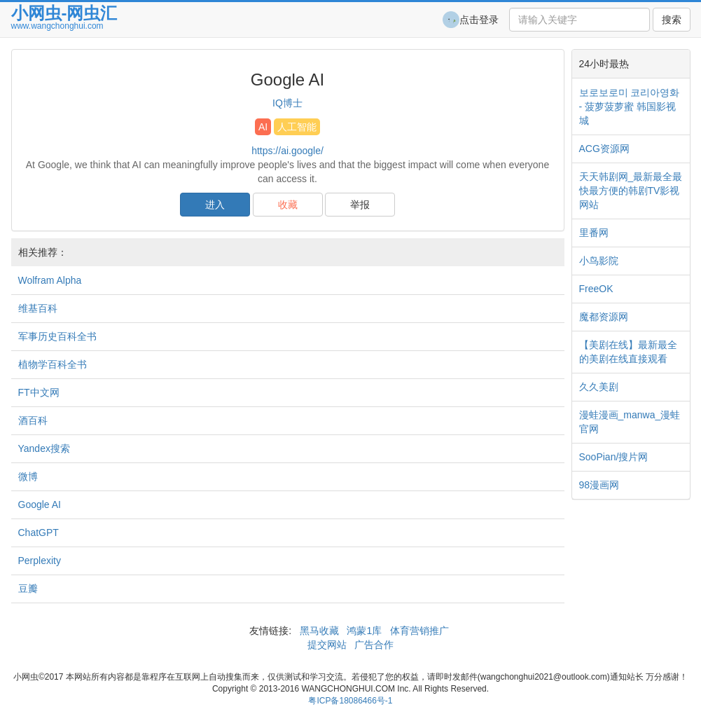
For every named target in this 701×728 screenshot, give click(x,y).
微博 (28, 476)
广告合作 (373, 645)
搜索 (672, 20)
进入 (215, 205)
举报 (360, 205)
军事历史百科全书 (57, 336)
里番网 (594, 233)
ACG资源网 (604, 149)
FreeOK (596, 289)
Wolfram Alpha (50, 280)
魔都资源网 (604, 317)
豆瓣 (28, 589)
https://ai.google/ (287, 151)
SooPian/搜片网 (614, 457)
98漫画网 (599, 485)
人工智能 (297, 127)
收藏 (288, 205)
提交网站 (328, 645)
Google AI (40, 504)
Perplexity (40, 561)
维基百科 (38, 308)
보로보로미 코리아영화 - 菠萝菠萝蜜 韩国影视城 (630, 107)
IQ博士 (287, 103)
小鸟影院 (599, 261)
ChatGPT (39, 533)
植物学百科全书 (53, 364)
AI (263, 127)
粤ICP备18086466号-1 (350, 701)
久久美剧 (599, 387)
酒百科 (33, 420)
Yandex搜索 (44, 448)
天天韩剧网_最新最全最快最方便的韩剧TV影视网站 (631, 191)
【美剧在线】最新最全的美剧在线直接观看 (628, 352)
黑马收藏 (319, 631)
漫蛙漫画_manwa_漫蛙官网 (630, 422)
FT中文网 (39, 392)
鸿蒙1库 (365, 631)
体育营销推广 (419, 631)
